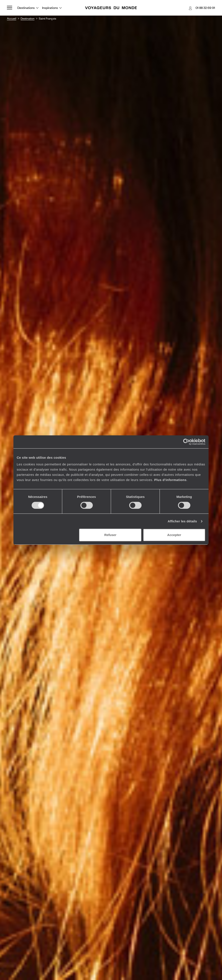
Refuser (110, 535)
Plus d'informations (170, 480)
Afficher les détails (182, 521)
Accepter (174, 535)
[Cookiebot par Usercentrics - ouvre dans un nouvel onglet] (186, 442)
